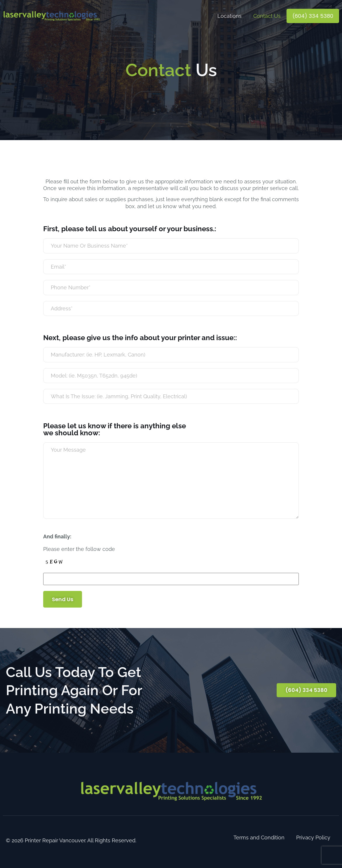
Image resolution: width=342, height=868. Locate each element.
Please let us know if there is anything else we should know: (115, 429)
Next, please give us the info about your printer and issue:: (140, 338)
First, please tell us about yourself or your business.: (130, 229)
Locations (230, 16)
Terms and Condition (259, 837)
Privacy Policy (313, 837)
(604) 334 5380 (313, 16)
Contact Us (267, 16)
